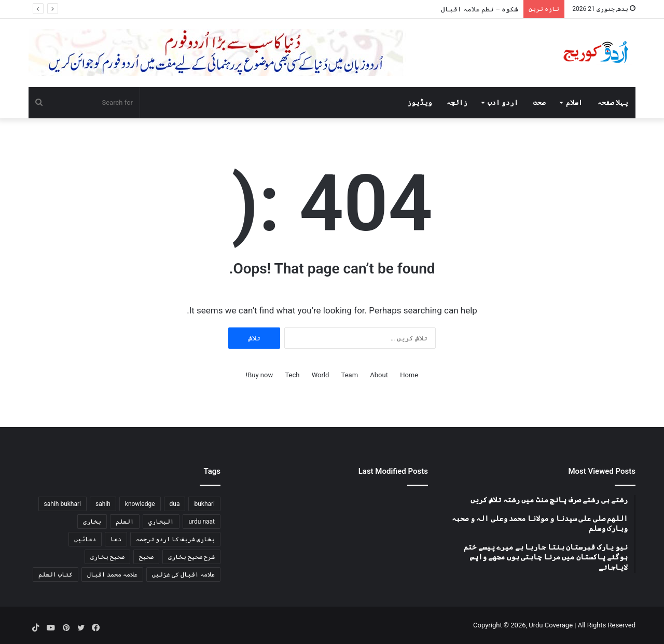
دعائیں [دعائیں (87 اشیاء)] (85, 539)
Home (409, 375)
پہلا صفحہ (613, 102)
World (321, 375)
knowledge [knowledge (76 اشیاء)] (140, 504)
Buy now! (259, 375)
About (379, 375)
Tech (292, 375)
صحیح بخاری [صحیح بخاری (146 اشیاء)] (107, 557)
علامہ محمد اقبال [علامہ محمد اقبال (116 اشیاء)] (112, 574)
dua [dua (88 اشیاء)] (175, 504)
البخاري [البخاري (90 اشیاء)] (161, 522)
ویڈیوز (420, 102)
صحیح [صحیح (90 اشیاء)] (146, 557)
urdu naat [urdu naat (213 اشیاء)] (202, 522)
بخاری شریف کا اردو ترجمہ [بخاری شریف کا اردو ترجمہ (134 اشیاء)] (175, 539)
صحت (539, 102)
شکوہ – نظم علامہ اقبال (480, 9)
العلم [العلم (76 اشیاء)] (125, 522)
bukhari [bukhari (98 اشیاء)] (204, 504)
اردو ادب (503, 102)
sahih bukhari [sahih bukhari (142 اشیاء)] (63, 504)
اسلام (574, 102)
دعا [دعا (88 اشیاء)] (116, 539)
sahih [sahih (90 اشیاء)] (103, 504)
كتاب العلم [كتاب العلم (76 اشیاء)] (56, 574)
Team (350, 375)
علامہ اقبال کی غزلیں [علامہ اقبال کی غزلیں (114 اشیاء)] (183, 574)
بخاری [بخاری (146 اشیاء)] (92, 522)
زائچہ (457, 102)
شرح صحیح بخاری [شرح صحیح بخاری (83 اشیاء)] (191, 557)
